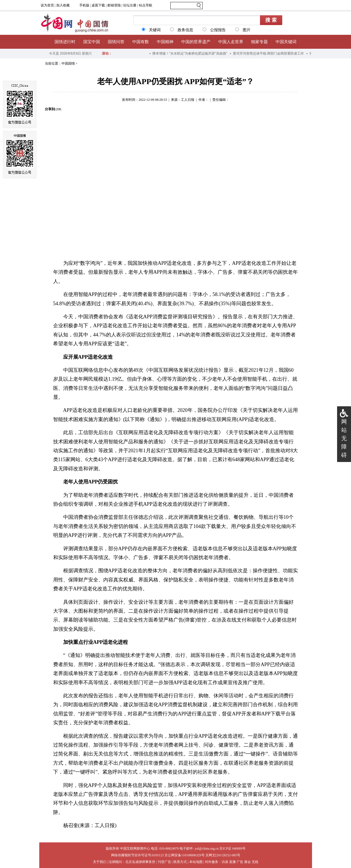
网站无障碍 (344, 438)
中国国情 (68, 63)
